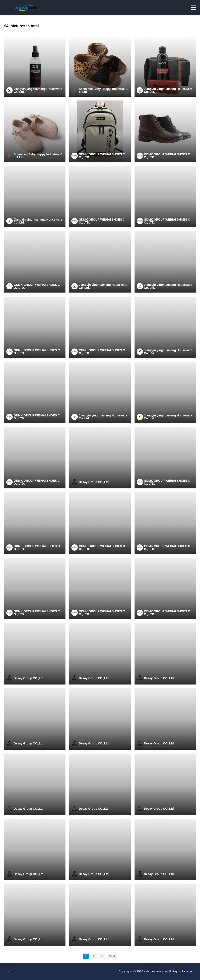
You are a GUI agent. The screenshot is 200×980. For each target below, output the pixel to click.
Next (112, 956)
